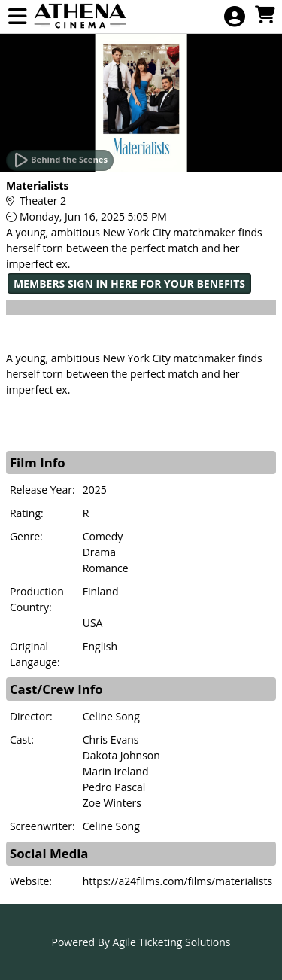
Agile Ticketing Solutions (172, 942)
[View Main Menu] (17, 17)
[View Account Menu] (235, 17)
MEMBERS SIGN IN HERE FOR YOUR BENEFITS (129, 283)
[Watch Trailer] (60, 160)
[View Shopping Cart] (265, 15)
